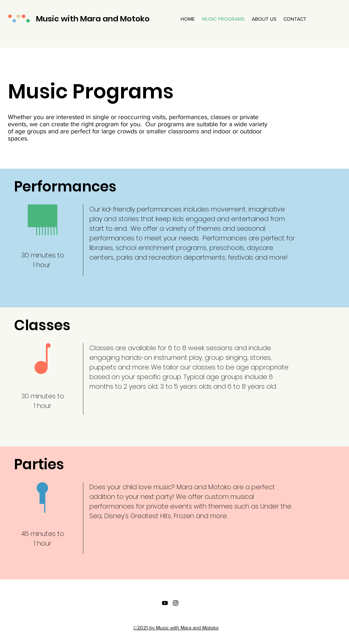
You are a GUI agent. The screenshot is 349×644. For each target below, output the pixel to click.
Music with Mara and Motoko (93, 19)
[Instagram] (176, 603)
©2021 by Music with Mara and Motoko (176, 628)
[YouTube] (165, 603)
